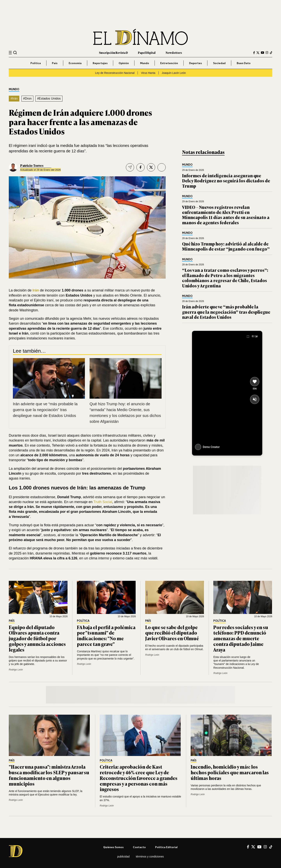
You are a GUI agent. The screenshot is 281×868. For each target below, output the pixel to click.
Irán (36, 290)
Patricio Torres (32, 165)
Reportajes (100, 63)
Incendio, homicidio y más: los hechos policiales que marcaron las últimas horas (230, 772)
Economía (75, 63)
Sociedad (219, 63)
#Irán (14, 98)
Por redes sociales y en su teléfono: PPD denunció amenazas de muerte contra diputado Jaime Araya (241, 638)
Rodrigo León (16, 670)
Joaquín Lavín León (174, 73)
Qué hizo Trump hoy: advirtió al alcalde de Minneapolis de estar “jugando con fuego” (226, 246)
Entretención (169, 63)
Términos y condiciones (150, 857)
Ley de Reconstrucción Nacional (115, 73)
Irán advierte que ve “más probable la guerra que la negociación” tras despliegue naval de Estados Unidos (45, 410)
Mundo (145, 63)
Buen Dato (244, 63)
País (55, 63)
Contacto (139, 847)
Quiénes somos (113, 847)
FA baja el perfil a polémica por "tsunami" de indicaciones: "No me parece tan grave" (106, 635)
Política (36, 63)
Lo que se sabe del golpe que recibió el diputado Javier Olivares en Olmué (172, 633)
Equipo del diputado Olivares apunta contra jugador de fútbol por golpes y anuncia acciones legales (37, 638)
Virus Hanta (148, 73)
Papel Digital (147, 53)
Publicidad (123, 857)
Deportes (195, 63)
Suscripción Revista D (113, 53)
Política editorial (166, 847)
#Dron (28, 98)
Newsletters (174, 53)
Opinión (124, 63)
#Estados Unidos (49, 98)
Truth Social (103, 502)
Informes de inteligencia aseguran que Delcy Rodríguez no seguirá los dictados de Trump (226, 181)
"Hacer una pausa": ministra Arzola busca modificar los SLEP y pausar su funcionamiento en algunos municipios (49, 775)
